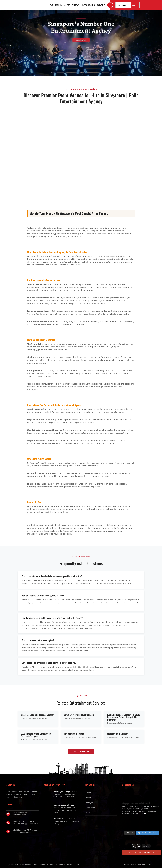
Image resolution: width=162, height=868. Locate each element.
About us (58, 5)
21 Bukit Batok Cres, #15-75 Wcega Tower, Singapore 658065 (25, 831)
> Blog (87, 818)
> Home (88, 793)
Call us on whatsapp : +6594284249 (25, 824)
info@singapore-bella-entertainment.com (21, 814)
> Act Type (89, 803)
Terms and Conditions (145, 864)
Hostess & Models (88, 5)
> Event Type (90, 808)
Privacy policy (129, 864)
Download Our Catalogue (142, 852)
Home (51, 5)
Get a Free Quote (81, 751)
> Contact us (90, 813)
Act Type (67, 5)
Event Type (76, 5)
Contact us (101, 5)
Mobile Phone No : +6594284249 (24, 821)
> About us (89, 798)
